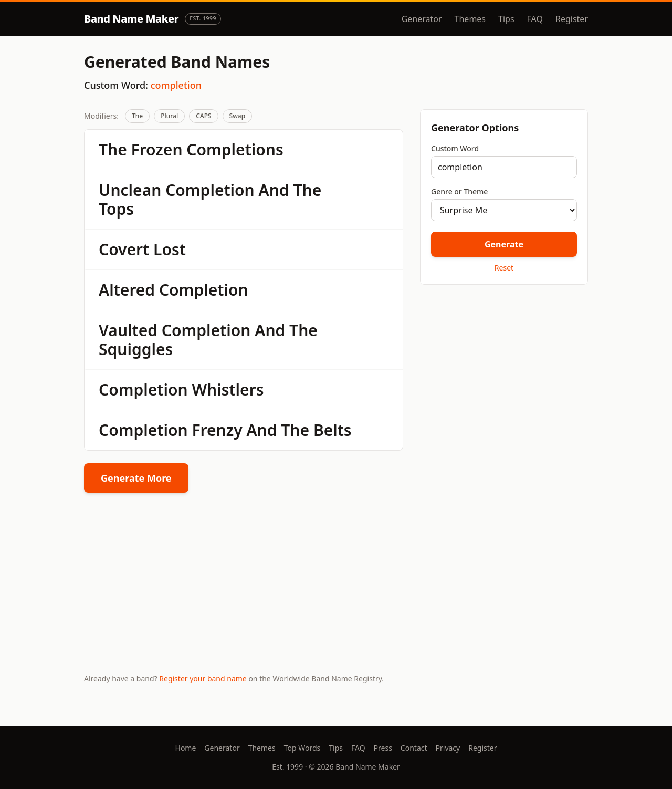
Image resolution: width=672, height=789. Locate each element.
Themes (470, 19)
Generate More (136, 478)
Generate (504, 244)
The (137, 116)
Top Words (302, 748)
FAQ (535, 19)
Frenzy (217, 430)
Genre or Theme (459, 191)
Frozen (157, 149)
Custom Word (455, 148)
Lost (170, 249)
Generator (422, 19)
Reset (504, 268)
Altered (127, 290)
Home (186, 748)
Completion (210, 190)
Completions (235, 149)
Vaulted (128, 330)
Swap (238, 116)
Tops (116, 209)
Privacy (448, 748)
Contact (414, 748)
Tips (506, 19)
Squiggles (136, 349)
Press (383, 748)
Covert (124, 249)
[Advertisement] (504, 367)
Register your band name (203, 678)
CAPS (203, 116)
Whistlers (228, 390)
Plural (169, 116)
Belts (333, 430)
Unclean (130, 190)
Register (572, 19)
